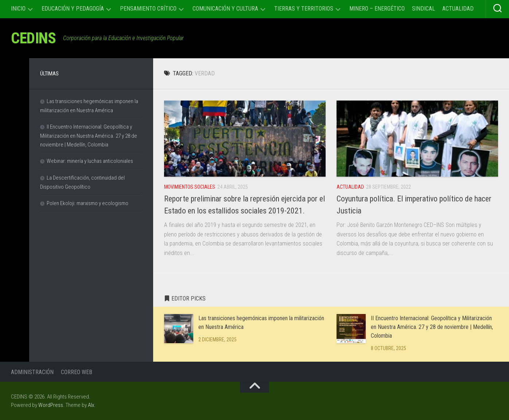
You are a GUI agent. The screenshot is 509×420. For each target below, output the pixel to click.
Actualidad (458, 9)
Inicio (18, 9)
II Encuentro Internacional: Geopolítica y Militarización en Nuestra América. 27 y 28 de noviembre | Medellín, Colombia (432, 327)
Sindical (423, 9)
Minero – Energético (377, 9)
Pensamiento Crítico (148, 9)
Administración (32, 372)
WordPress (51, 405)
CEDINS (33, 38)
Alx (91, 405)
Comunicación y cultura (225, 9)
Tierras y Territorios (304, 9)
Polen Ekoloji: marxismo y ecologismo (88, 203)
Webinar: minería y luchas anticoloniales (90, 161)
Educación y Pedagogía (73, 9)
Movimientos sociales (190, 187)
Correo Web (77, 372)
